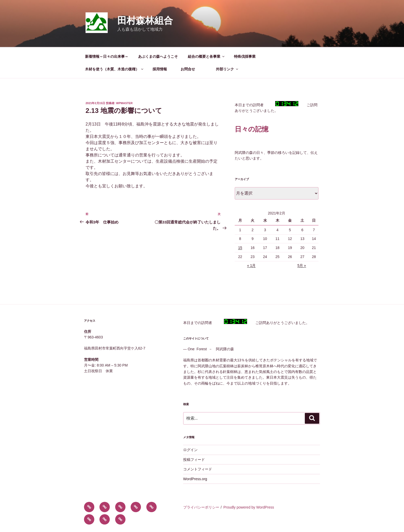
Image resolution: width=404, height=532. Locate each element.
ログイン (190, 450)
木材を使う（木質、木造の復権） (115, 69)
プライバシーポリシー (201, 507)
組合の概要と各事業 (207, 56)
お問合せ (193, 69)
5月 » (302, 265)
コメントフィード (198, 469)
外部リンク (227, 69)
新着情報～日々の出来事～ (107, 56)
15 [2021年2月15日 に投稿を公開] (240, 248)
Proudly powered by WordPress (249, 507)
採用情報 (162, 69)
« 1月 (251, 265)
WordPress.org (195, 479)
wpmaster (124, 103)
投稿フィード (194, 460)
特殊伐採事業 (245, 56)
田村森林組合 (145, 20)
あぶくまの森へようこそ (158, 56)
